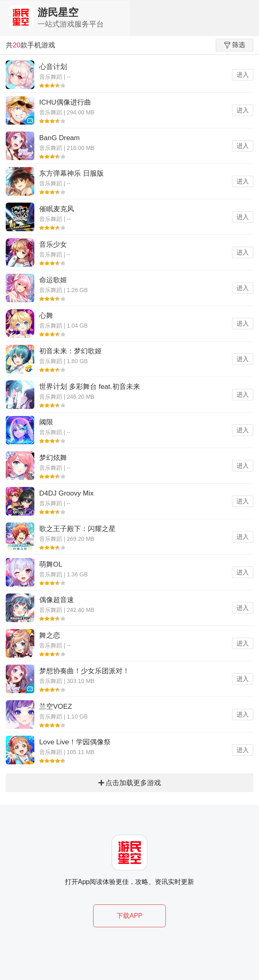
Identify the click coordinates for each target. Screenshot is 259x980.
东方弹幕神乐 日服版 (71, 173)
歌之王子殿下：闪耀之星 (77, 529)
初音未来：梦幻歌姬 (70, 351)
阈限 (46, 422)
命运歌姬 (53, 280)
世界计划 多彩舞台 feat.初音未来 (90, 387)
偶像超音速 (57, 600)
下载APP (129, 916)
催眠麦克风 (57, 209)
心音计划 (53, 67)
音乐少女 (53, 244)
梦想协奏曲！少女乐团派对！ (84, 671)
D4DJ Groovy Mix (66, 493)
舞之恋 (50, 635)
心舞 (46, 316)
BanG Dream (59, 138)
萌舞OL (51, 564)
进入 (243, 75)
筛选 (235, 45)
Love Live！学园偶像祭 (75, 742)
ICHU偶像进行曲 (65, 102)
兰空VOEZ (56, 707)
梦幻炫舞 (53, 458)
